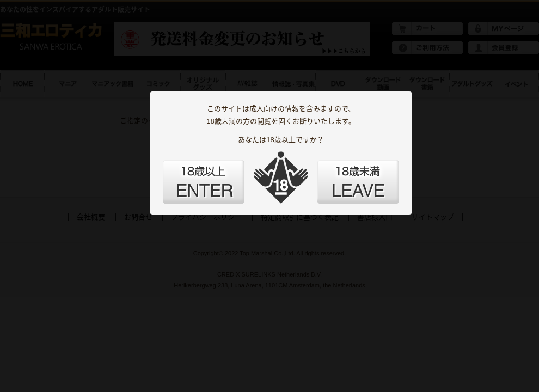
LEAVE (358, 182)
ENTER (204, 182)
